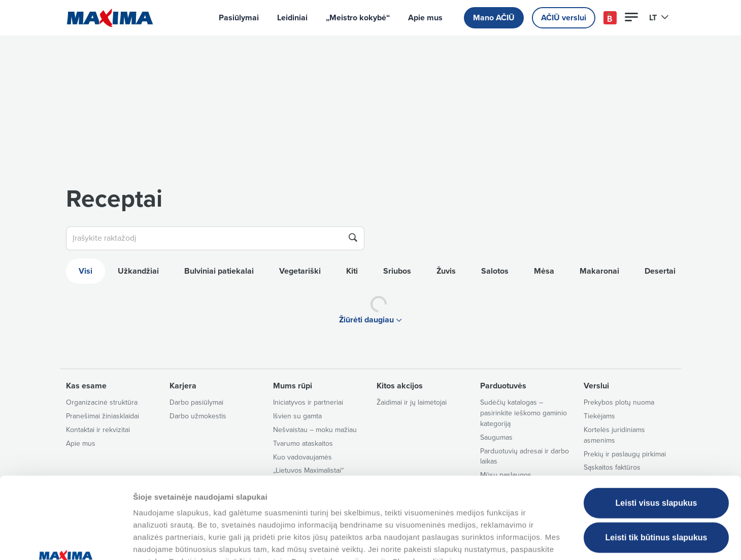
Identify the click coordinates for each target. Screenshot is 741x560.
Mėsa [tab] (544, 271)
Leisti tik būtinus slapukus (656, 463)
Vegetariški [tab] (300, 271)
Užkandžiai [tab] (138, 271)
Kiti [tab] (352, 271)
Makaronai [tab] (599, 271)
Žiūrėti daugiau (371, 320)
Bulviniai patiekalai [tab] (219, 271)
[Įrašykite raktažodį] (204, 238)
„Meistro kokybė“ (358, 18)
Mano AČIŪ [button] (494, 18)
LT (659, 18)
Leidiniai (292, 18)
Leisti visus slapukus (656, 428)
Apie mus (425, 18)
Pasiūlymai (239, 18)
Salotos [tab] (495, 271)
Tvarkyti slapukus (519, 540)
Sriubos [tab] (397, 271)
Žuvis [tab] (446, 271)
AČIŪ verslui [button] (564, 18)
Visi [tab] (86, 271)
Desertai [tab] (660, 271)
